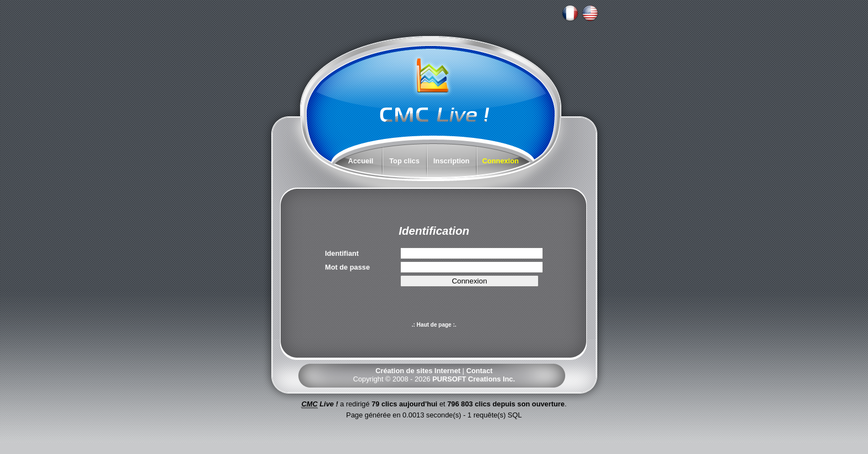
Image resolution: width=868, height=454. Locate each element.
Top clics (404, 161)
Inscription (451, 161)
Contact (479, 371)
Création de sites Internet (418, 371)
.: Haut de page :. (434, 325)
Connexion (500, 161)
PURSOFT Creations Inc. (474, 379)
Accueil (361, 161)
